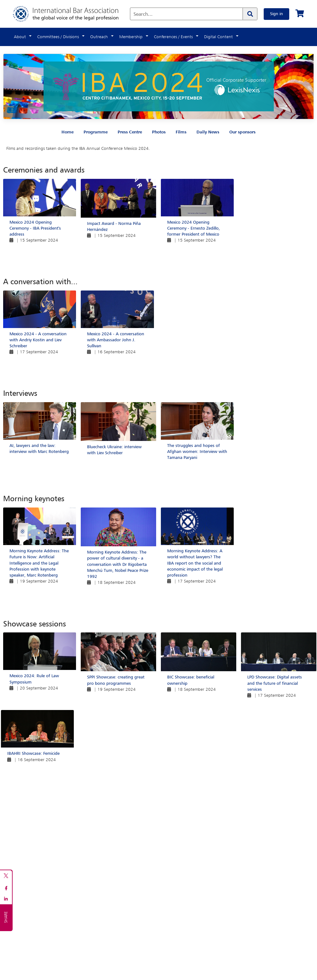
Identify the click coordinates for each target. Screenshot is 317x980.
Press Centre (130, 132)
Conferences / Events (173, 37)
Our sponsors (242, 132)
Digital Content (218, 37)
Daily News (208, 132)
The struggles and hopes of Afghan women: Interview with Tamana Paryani (197, 452)
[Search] (250, 14)
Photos (159, 132)
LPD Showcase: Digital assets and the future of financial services (275, 683)
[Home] (72, 14)
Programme (96, 132)
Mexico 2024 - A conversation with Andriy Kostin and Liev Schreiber (38, 340)
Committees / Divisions (58, 37)
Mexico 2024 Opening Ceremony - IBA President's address (35, 228)
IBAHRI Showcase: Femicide (33, 754)
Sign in (276, 14)
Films (181, 132)
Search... (143, 15)
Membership (131, 37)
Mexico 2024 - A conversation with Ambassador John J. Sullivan (116, 340)
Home (68, 132)
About (20, 37)
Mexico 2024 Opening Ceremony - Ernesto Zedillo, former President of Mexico (194, 228)
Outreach (99, 37)
